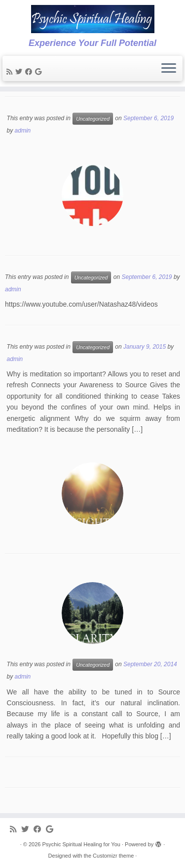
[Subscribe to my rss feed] (11, 72)
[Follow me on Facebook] (30, 72)
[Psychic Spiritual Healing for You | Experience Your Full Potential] (92, 19)
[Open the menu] (169, 69)
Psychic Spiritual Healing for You (81, 844)
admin (23, 131)
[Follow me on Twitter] (20, 72)
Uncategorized (93, 119)
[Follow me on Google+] (40, 72)
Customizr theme (113, 856)
